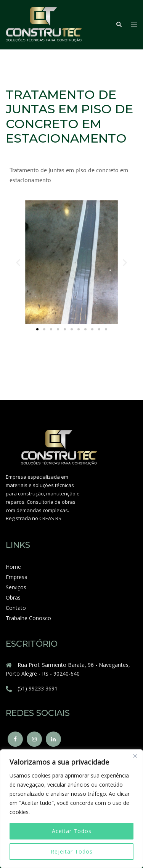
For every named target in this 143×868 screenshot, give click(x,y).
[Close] (135, 756)
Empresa (17, 577)
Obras (13, 597)
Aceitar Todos (72, 831)
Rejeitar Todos (72, 851)
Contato (16, 608)
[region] (71, 809)
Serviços (16, 587)
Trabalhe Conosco (28, 618)
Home (13, 567)
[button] (18, 262)
